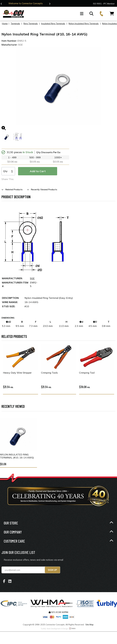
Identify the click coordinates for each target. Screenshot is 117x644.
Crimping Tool (87, 373)
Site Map (89, 625)
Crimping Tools (49, 373)
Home (5, 24)
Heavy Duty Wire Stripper (17, 373)
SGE (32, 278)
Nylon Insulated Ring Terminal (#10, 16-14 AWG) (17, 456)
